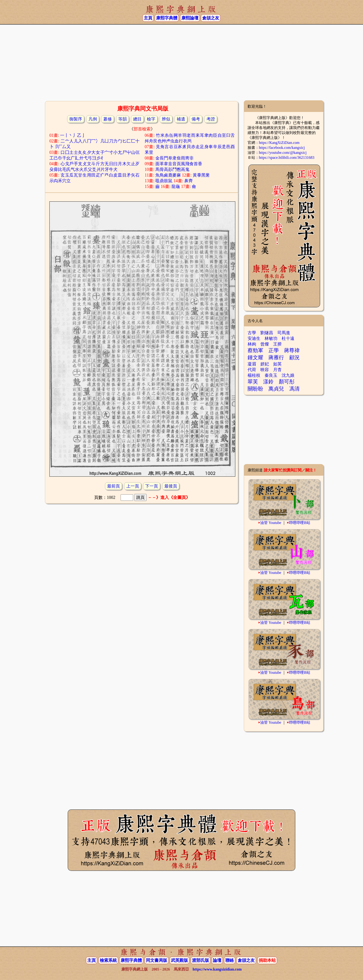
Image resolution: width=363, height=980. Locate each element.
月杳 (277, 370)
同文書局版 (157, 960)
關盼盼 (255, 389)
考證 (211, 119)
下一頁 (152, 486)
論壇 (217, 960)
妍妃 (265, 364)
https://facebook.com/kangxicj (282, 148)
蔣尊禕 (292, 350)
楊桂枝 (254, 375)
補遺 (181, 119)
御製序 (76, 119)
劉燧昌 (267, 333)
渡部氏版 (201, 960)
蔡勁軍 (255, 350)
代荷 (252, 370)
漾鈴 (268, 382)
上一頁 (133, 486)
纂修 (108, 119)
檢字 (151, 119)
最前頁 (114, 486)
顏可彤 (287, 382)
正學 (274, 350)
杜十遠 (288, 338)
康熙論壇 (190, 18)
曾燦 (265, 344)
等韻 (122, 119)
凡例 (93, 119)
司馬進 (284, 333)
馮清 (294, 389)
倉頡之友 (211, 18)
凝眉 (252, 364)
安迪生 (254, 338)
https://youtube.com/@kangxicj (283, 153)
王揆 (277, 344)
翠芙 (253, 382)
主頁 (148, 18)
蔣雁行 (276, 357)
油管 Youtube (271, 523)
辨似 (166, 119)
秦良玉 (271, 375)
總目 (137, 119)
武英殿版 (179, 960)
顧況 (294, 357)
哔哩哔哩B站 (300, 523)
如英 (277, 364)
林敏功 (271, 338)
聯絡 (230, 960)
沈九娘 (288, 375)
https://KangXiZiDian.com (279, 143)
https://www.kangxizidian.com (217, 969)
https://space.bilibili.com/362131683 (287, 157)
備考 (196, 119)
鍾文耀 (255, 357)
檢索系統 (108, 960)
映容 (265, 370)
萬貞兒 (276, 389)
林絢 (252, 344)
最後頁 (171, 486)
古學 (252, 333)
